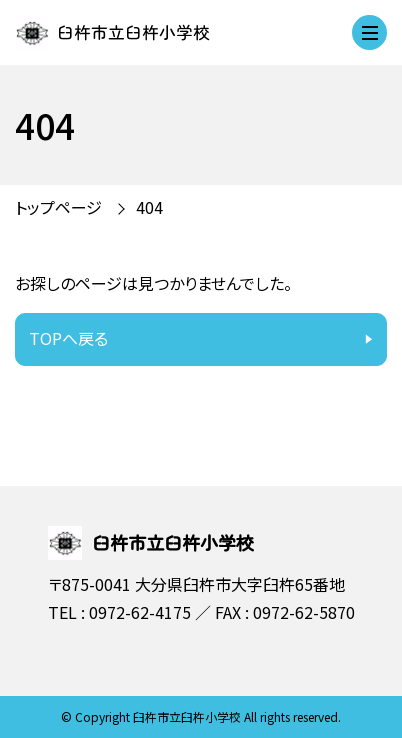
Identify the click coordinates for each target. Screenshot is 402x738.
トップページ (58, 207)
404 (149, 207)
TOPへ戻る (68, 338)
